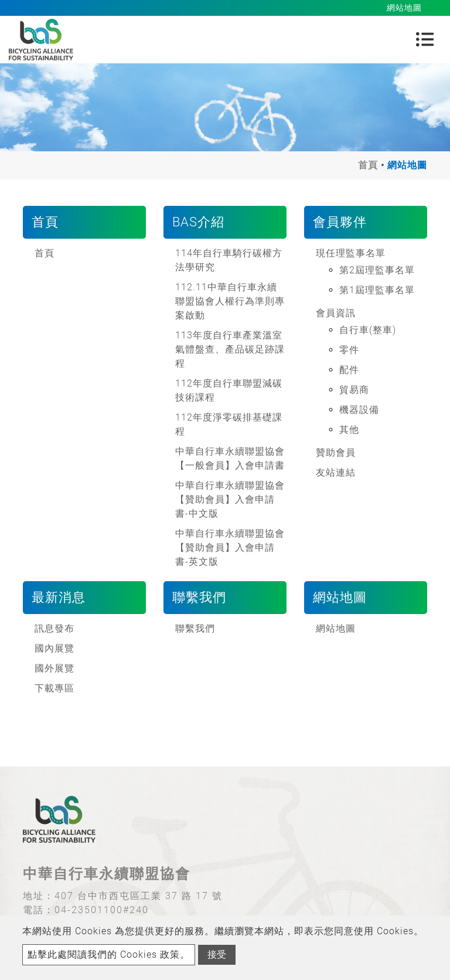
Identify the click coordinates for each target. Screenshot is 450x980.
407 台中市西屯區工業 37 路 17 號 (139, 896)
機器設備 (359, 410)
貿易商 (354, 390)
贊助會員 (336, 452)
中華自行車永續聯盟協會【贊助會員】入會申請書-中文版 (230, 499)
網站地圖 (336, 628)
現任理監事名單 (351, 253)
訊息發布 (54, 628)
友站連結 (336, 472)
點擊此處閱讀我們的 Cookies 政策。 (109, 954)
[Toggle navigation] (425, 39)
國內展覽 (54, 648)
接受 (217, 954)
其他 (349, 430)
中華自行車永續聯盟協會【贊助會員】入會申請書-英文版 (230, 547)
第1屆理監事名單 (377, 290)
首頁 (368, 165)
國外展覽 (54, 668)
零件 (349, 350)
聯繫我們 (195, 628)
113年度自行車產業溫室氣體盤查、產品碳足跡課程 (230, 349)
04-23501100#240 (102, 910)
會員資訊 (336, 313)
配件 (349, 370)
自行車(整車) (368, 330)
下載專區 (54, 688)
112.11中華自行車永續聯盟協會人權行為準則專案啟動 (230, 301)
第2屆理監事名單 (377, 270)
